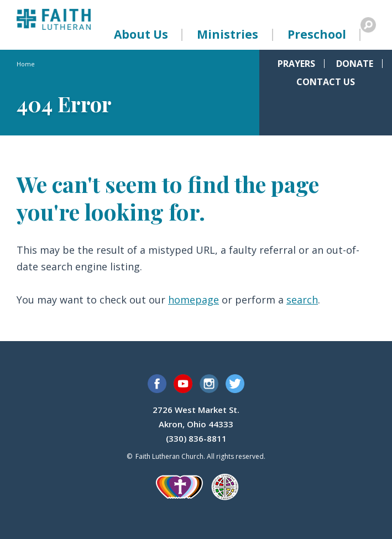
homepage (194, 300)
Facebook (157, 384)
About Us (141, 34)
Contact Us (326, 82)
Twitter (235, 384)
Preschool (317, 34)
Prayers (296, 64)
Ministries (228, 34)
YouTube (183, 384)
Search (368, 25)
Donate (355, 64)
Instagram (209, 384)
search (302, 300)
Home (26, 64)
